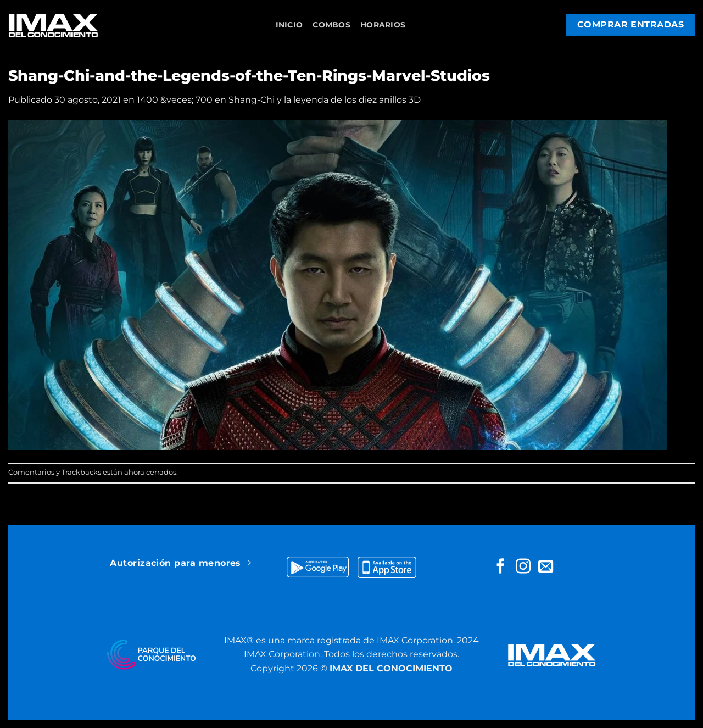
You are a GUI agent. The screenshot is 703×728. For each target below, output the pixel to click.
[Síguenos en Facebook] (501, 567)
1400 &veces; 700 (175, 100)
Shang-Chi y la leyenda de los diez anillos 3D (325, 100)
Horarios (383, 25)
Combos (331, 25)
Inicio (289, 25)
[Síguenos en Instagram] (523, 567)
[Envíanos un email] (546, 567)
